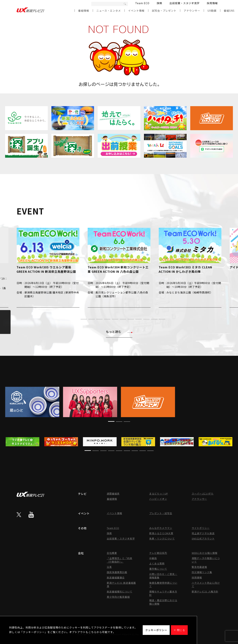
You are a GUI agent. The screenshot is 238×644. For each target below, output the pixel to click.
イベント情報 (136, 11)
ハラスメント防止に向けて (206, 584)
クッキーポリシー (156, 630)
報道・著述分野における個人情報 (163, 602)
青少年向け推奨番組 (118, 597)
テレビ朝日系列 (158, 553)
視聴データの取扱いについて (206, 560)
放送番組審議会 (116, 577)
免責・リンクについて (162, 538)
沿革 (109, 567)
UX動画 (212, 11)
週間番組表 (113, 494)
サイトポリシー (201, 528)
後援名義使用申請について (163, 584)
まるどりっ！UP (159, 494)
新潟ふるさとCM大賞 (161, 533)
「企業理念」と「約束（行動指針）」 (120, 560)
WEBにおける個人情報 (205, 553)
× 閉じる (179, 630)
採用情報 (212, 3)
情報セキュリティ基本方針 (163, 593)
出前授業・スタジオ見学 (185, 3)
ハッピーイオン (158, 499)
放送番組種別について (120, 591)
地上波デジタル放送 (203, 533)
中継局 (153, 558)
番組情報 (84, 11)
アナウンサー (192, 11)
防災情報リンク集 (202, 572)
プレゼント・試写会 (161, 513)
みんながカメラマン (161, 528)
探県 (159, 3)
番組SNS (229, 11)
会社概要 (112, 553)
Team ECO (142, 3)
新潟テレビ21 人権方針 (205, 591)
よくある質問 (157, 563)
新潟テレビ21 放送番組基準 (121, 584)
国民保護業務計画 (117, 572)
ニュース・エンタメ (109, 11)
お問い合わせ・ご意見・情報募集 (163, 576)
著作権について (158, 569)
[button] (76, 319)
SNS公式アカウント (203, 538)
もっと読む (119, 332)
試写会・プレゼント (164, 11)
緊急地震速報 (199, 567)
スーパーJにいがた (203, 494)
